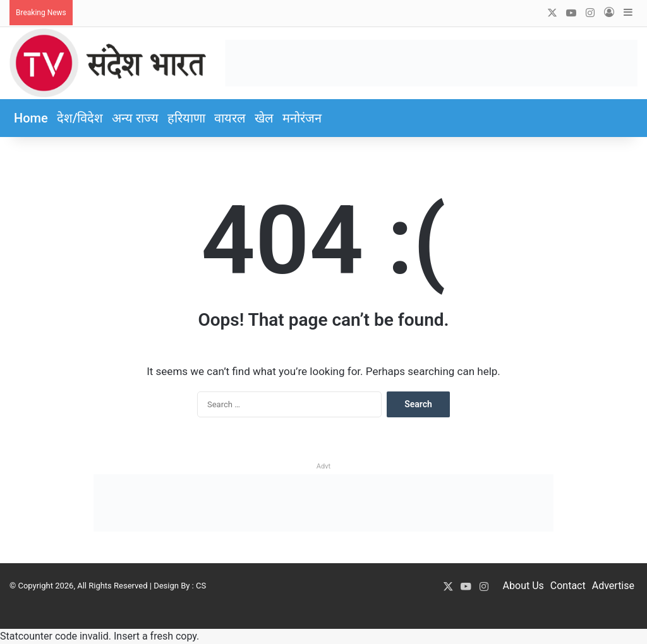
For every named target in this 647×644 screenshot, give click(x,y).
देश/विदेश (80, 118)
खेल (264, 118)
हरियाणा (186, 118)
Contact (568, 586)
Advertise (613, 586)
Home (31, 118)
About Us (523, 586)
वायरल (230, 118)
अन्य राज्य (135, 118)
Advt (323, 466)
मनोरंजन (302, 118)
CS (201, 586)
